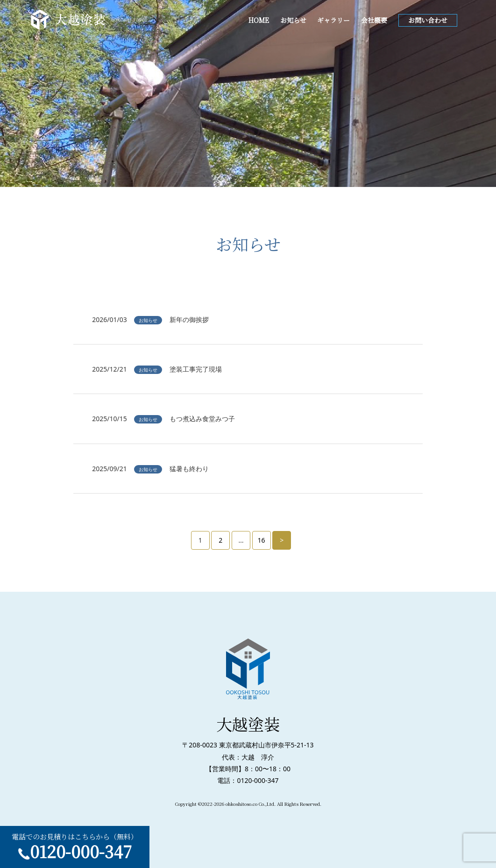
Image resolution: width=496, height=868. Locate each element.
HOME (259, 20)
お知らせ (293, 20)
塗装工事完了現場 (196, 369)
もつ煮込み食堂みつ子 (202, 419)
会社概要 (374, 20)
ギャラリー (333, 20)
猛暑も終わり (189, 469)
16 (262, 540)
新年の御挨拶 (189, 319)
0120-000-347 (81, 851)
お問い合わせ (428, 20)
